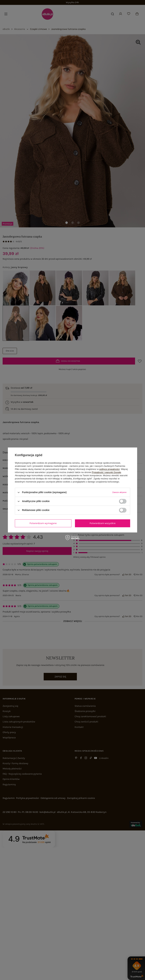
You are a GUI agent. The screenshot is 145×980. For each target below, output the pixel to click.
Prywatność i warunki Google (106, 472)
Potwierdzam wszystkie (103, 523)
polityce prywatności (109, 469)
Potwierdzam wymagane (43, 523)
